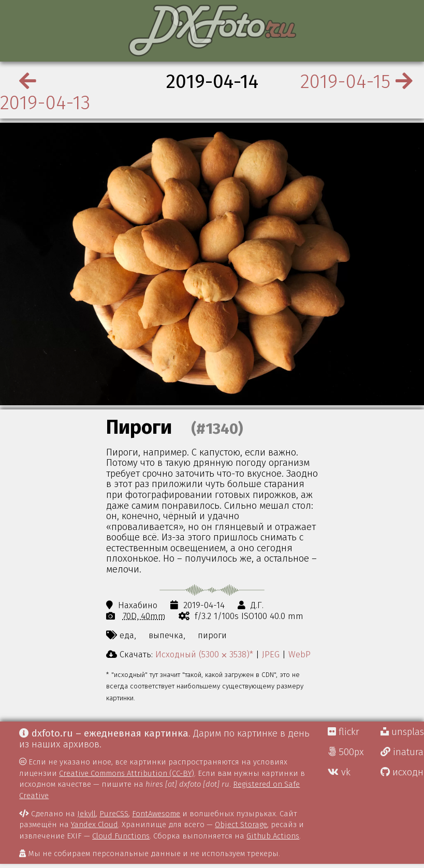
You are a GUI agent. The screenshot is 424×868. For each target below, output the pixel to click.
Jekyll (86, 814)
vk (339, 772)
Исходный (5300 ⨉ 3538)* (204, 654)
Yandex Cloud (94, 825)
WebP (299, 654)
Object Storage (241, 825)
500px (346, 752)
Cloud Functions (121, 836)
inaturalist (402, 752)
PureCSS (114, 814)
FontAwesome (156, 814)
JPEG (271, 654)
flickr (343, 732)
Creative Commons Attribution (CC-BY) (127, 773)
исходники (402, 772)
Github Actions (273, 836)
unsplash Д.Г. (402, 732)
